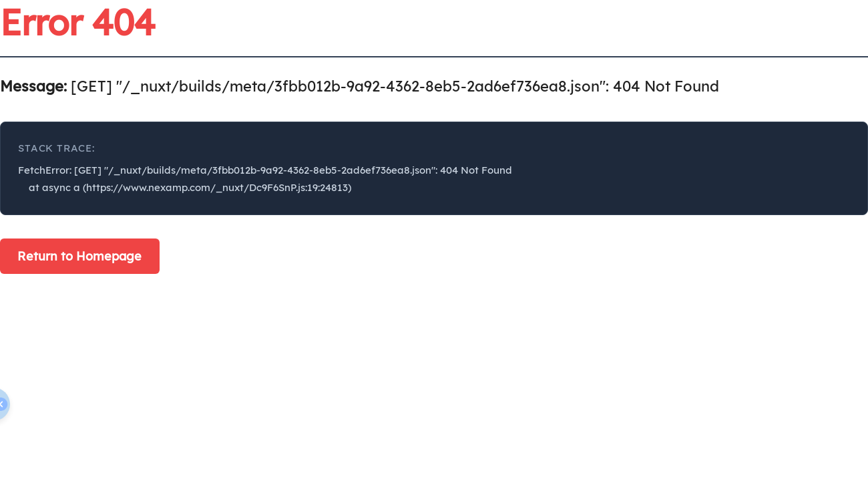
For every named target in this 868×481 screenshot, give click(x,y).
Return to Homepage (79, 256)
